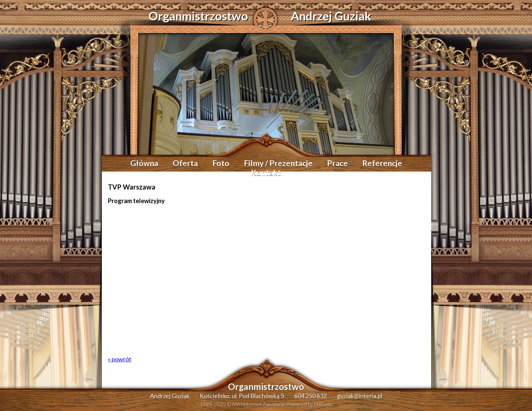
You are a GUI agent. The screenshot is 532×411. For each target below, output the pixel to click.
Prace (337, 163)
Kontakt (266, 173)
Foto (221, 163)
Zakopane (274, 404)
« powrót (120, 359)
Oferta (185, 163)
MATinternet (247, 404)
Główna (144, 163)
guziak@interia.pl (360, 396)
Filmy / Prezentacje (278, 163)
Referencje (382, 163)
